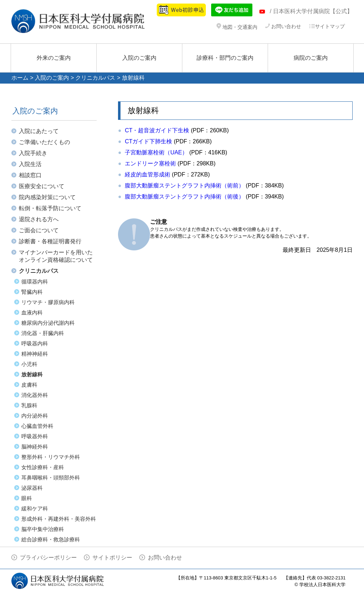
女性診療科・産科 (43, 467)
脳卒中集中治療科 (43, 529)
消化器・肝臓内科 (43, 333)
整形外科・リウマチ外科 (51, 457)
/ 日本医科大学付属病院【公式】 (311, 11)
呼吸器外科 (35, 436)
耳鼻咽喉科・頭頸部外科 (51, 478)
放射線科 (32, 374)
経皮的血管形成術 (148, 174)
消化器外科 (35, 395)
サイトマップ (327, 26)
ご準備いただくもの (44, 142)
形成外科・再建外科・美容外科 (59, 519)
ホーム (20, 78)
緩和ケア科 (35, 508)
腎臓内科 (32, 292)
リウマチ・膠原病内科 (48, 302)
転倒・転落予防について (50, 208)
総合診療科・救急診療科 (51, 539)
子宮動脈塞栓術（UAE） (156, 152)
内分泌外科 (35, 416)
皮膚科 (29, 385)
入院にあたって (39, 131)
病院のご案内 (311, 58)
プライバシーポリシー (48, 558)
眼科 (27, 498)
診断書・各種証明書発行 (50, 241)
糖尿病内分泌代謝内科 (48, 323)
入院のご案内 (139, 58)
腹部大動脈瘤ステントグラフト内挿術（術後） (184, 197)
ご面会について (39, 230)
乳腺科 (29, 405)
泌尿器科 (32, 488)
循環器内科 (35, 282)
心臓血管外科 (37, 426)
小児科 (29, 364)
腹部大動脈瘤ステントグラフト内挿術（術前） (184, 185)
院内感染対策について (47, 197)
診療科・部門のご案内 (225, 58)
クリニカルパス (95, 78)
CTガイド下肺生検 (148, 141)
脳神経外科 (35, 447)
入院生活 (30, 164)
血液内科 (32, 312)
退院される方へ (39, 219)
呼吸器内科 (35, 343)
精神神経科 (35, 354)
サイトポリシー (112, 558)
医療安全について (42, 186)
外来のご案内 (54, 58)
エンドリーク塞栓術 (150, 163)
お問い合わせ (283, 26)
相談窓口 (30, 175)
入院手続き (33, 153)
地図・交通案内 (237, 27)
